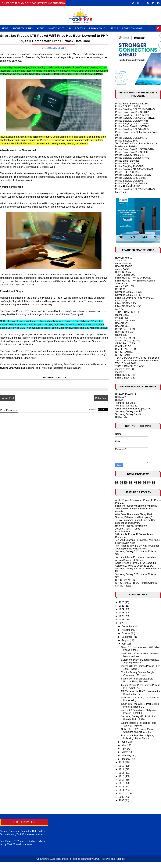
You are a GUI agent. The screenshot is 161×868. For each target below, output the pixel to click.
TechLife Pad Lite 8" (126, 403)
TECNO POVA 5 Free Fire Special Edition (137, 361)
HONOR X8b (122, 326)
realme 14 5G (122, 269)
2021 (122, 620)
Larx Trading (122, 192)
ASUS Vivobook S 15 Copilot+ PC (133, 409)
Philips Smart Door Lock (128, 164)
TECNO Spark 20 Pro (127, 363)
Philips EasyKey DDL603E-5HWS (133, 175)
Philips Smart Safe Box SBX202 (132, 126)
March (125, 752)
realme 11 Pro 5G (125, 369)
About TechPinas (23, 28)
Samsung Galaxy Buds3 (128, 414)
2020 (122, 623)
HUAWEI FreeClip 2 (126, 394)
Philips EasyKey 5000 (127, 141)
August (126, 640)
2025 (122, 606)
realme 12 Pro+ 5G (125, 321)
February (127, 756)
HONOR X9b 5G (124, 332)
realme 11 (120, 372)
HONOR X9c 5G (124, 272)
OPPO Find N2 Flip (125, 580)
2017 (122, 769)
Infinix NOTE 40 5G (126, 303)
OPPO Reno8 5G (124, 352)
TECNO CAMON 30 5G (128, 312)
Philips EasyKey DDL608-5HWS (132, 158)
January (126, 759)
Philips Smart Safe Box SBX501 (132, 104)
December (128, 626)
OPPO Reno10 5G (125, 343)
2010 (122, 794)
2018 (122, 766)
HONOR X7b (122, 323)
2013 (122, 783)
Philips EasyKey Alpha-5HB (130, 155)
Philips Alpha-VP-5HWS (128, 186)
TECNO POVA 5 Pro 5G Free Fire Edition (137, 358)
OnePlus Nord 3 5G (126, 349)
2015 (122, 776)
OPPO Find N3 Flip (125, 338)
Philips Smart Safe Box (127, 161)
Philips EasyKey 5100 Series (130, 178)
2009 (122, 797)
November (128, 630)
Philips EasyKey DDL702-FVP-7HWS (135, 109)
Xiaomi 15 (120, 261)
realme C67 (121, 335)
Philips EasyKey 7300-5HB (129, 166)
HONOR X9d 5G (124, 258)
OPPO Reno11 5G (125, 329)
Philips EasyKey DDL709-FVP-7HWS (135, 189)
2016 (122, 773)
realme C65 (121, 301)
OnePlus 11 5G (123, 346)
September (128, 637)
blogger (103, 410)
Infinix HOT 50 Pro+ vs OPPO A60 (133, 278)
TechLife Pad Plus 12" (127, 406)
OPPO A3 (120, 289)
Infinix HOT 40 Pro (125, 375)
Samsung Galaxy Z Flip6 (128, 295)
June (125, 742)
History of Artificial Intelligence (131, 526)
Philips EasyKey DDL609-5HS (131, 138)
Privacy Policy (98, 28)
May (124, 745)
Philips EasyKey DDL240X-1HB (132, 129)
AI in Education (123, 532)
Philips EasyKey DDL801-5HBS (132, 115)
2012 (122, 787)
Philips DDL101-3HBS (127, 172)
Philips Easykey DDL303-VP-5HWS (134, 169)
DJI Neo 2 (120, 397)
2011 (122, 790)
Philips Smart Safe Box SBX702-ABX (135, 149)
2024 (122, 609)
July (124, 644)
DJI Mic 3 (120, 400)
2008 (122, 800)
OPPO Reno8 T (124, 355)
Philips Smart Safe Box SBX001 (132, 152)
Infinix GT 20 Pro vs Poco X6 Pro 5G (135, 298)
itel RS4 (119, 309)
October (126, 633)
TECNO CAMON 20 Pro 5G (130, 366)
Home (5, 28)
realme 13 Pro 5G (125, 286)
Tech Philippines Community (127, 28)
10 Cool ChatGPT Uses (128, 529)
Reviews (80, 28)
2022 (122, 616)
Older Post (101, 398)
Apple (40, 28)
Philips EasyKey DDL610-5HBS (132, 121)
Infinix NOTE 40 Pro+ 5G (128, 306)
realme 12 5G (122, 315)
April (124, 749)
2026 (122, 602)
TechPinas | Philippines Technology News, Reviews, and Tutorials (90, 859)
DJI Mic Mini (122, 417)
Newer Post (8, 398)
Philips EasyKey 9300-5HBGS (131, 184)
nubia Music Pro (124, 264)
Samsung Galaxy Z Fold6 (129, 292)
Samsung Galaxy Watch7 (129, 411)
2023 (122, 613)
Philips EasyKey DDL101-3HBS (132, 124)
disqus (93, 410)
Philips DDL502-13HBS (128, 106)
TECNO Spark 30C (125, 275)
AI (70, 28)
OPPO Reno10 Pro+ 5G (128, 341)
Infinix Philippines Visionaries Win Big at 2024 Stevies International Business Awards (136, 509)
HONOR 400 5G (124, 266)
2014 (122, 780)
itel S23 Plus (122, 318)
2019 (122, 762)
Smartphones (56, 28)
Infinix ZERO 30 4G (126, 378)
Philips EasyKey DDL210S (129, 181)
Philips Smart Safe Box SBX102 (132, 112)
